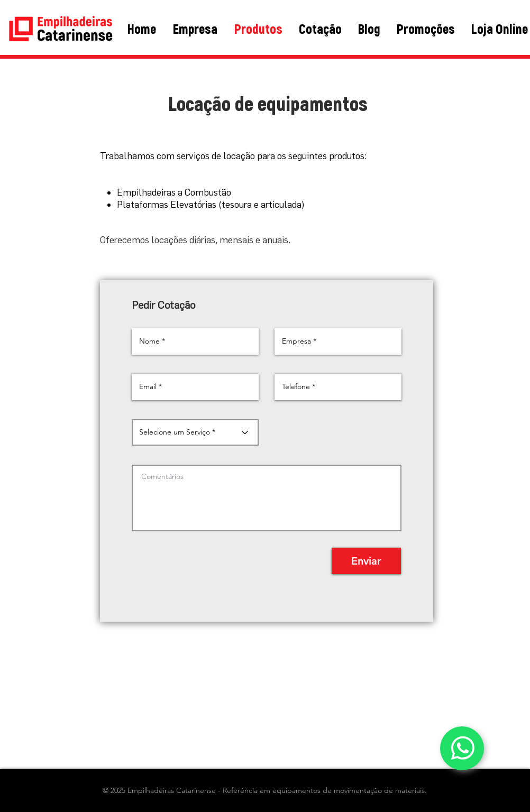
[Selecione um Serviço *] (195, 432)
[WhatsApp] (462, 748)
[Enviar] (366, 561)
